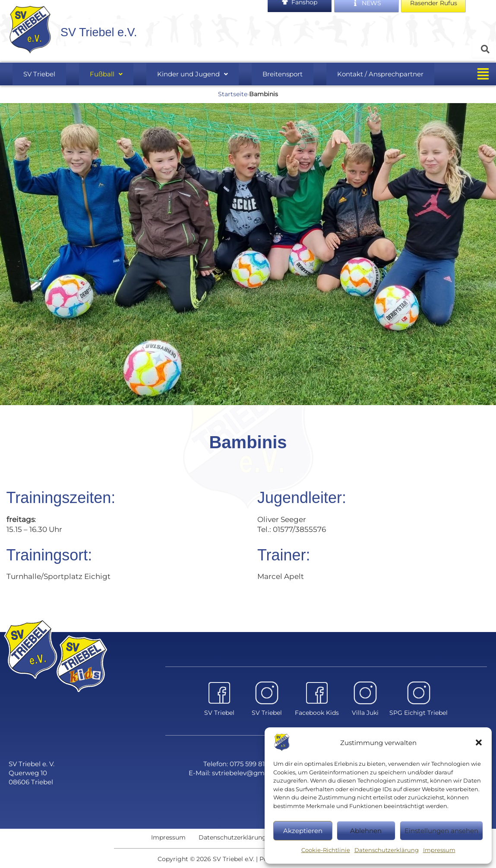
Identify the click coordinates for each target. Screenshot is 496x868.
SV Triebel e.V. (117, 35)
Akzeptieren (303, 831)
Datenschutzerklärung (387, 850)
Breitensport (272, 78)
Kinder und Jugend (189, 78)
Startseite (233, 99)
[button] (479, 742)
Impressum (439, 850)
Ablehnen (366, 831)
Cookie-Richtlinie (326, 850)
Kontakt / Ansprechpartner (364, 78)
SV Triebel (54, 78)
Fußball (111, 78)
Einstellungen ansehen (441, 831)
